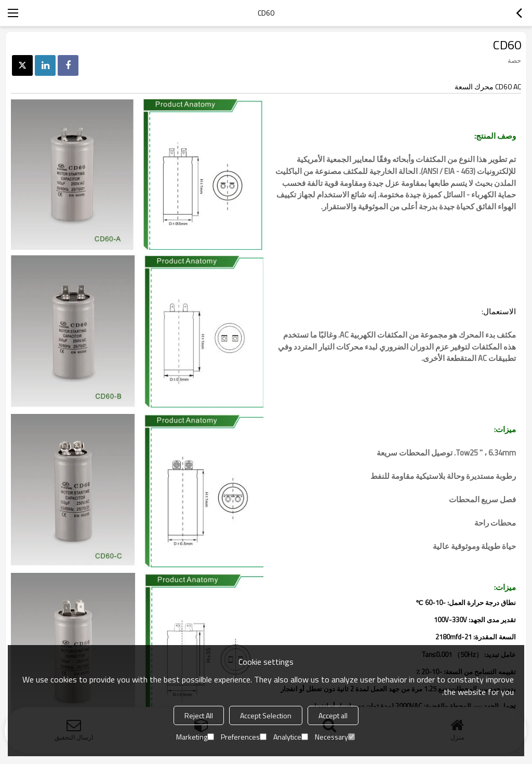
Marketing (195, 737)
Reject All (199, 715)
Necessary (335, 737)
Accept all (333, 715)
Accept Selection (266, 715)
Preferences (244, 737)
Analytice (291, 737)
